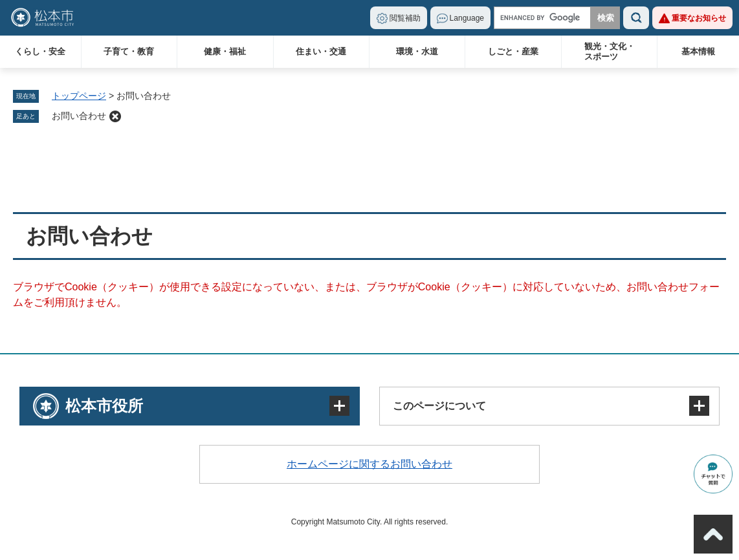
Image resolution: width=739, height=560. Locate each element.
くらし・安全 (40, 51)
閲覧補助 (405, 18)
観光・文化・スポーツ (610, 51)
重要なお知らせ (699, 18)
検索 (636, 18)
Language (467, 18)
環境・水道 (417, 51)
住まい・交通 (321, 51)
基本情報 (698, 51)
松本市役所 (104, 406)
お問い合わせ (79, 116)
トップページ (79, 96)
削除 (115, 116)
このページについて (439, 406)
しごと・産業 (513, 51)
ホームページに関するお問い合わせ (369, 464)
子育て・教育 (129, 51)
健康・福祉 (225, 51)
